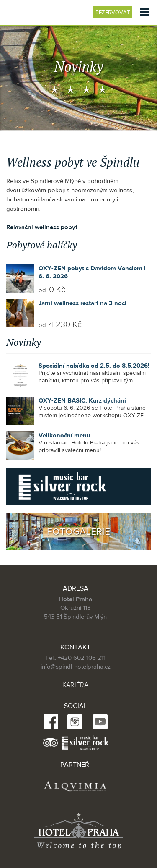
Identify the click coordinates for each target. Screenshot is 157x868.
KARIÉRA (75, 685)
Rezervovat (114, 13)
